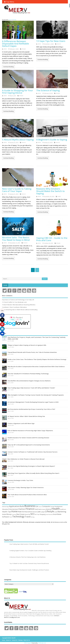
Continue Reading (8, 67)
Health (59, 196)
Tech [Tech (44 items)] (11, 517)
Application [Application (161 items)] (14, 506)
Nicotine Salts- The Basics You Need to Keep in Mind (16, 239)
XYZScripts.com (42, 643)
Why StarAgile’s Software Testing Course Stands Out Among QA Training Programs (36, 395)
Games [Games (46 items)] (44, 509)
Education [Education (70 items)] (5, 509)
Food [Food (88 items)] (36, 509)
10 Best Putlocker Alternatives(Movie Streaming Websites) (19, 305)
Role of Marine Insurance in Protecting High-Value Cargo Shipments (30, 431)
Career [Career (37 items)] (40, 507)
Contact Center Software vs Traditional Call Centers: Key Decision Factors (32, 452)
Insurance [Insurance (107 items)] (28, 512)
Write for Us (27, 640)
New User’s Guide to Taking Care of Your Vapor (17, 190)
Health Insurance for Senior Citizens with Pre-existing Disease (28, 438)
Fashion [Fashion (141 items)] (22, 509)
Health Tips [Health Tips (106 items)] (7, 512)
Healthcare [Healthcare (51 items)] (63, 509)
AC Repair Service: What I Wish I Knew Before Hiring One (26, 416)
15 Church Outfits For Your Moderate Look (14, 302)
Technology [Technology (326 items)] (18, 516)
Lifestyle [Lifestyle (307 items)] (50, 511)
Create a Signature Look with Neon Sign (21, 423)
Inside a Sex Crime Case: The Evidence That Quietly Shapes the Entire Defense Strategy (37, 359)
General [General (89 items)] (49, 509)
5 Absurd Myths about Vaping (18, 140)
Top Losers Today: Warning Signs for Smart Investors (26, 487)
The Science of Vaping (48, 90)
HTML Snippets (28, 643)
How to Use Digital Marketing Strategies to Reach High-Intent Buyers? (31, 466)
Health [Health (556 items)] (56, 509)
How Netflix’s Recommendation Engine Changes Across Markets (29, 381)
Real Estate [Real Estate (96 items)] (20, 514)
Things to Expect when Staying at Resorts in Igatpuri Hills (27, 345)
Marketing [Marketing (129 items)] (62, 512)
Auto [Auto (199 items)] (22, 506)
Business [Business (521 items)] (30, 506)
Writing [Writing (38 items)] (33, 517)
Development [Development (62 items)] (58, 506)
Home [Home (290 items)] (14, 511)
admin (5, 49)
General (59, 44)
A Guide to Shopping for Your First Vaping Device (17, 92)
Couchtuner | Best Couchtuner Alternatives (14, 307)
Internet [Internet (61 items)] (34, 512)
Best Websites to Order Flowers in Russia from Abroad (26, 459)
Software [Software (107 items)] (6, 517)
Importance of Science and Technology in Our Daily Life (18, 300)
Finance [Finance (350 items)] (30, 509)
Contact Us (15, 640)
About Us (8, 640)
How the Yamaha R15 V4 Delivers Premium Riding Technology (28, 374)
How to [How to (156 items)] (21, 512)
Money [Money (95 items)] (9, 514)
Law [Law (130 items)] (39, 512)
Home (4, 640)
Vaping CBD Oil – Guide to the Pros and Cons (52, 239)
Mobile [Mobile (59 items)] (4, 514)
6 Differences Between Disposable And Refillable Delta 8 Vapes (15, 44)
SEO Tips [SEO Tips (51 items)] (37, 514)
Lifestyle (24, 49)
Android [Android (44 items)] (4, 507)
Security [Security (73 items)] (27, 514)
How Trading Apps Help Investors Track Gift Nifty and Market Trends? (31, 388)
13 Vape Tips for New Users (51, 41)
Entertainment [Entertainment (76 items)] (13, 509)
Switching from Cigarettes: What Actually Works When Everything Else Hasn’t (33, 473)
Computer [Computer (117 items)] (46, 506)
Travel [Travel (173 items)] (28, 517)
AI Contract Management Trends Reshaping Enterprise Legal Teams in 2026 (33, 402)
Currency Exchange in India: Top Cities (20, 480)
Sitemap (20, 640)
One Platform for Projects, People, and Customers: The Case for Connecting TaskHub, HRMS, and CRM (37, 338)
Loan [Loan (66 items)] (56, 512)
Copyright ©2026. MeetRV (9, 638)
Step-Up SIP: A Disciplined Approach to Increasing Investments (29, 445)
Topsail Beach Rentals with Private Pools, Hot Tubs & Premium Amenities (32, 352)
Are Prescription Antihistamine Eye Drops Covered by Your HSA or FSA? (31, 409)
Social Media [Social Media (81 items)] (57, 514)
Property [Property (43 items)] (14, 514)
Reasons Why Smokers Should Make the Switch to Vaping (50, 191)
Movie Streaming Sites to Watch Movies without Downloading (20, 310)
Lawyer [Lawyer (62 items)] (43, 512)
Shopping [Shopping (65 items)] (43, 514)
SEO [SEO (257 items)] (32, 514)
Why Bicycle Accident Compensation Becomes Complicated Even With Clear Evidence (36, 366)
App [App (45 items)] (8, 507)
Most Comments (7, 296)
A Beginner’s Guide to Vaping (52, 140)
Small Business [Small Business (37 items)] (49, 514)
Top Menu (9, 2)
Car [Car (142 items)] (37, 506)
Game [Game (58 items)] (40, 509)
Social (5, 285)
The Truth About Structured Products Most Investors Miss (27, 495)
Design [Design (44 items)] (52, 507)
